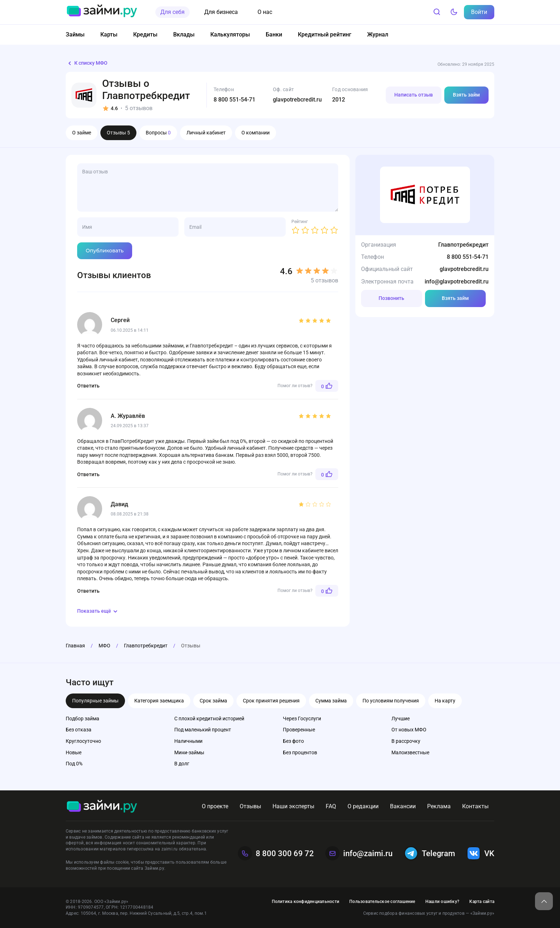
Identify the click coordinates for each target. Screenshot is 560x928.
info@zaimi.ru (359, 853)
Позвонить (391, 298)
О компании (256, 133)
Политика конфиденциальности (306, 902)
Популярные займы (95, 701)
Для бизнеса (221, 12)
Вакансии (403, 806)
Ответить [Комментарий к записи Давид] (88, 591)
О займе (82, 133)
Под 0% (74, 764)
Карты (109, 34)
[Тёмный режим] (454, 12)
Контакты (475, 806)
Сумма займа (331, 701)
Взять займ (466, 95)
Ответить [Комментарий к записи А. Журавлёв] (88, 474)
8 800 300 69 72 (276, 853)
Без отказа (79, 730)
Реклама (439, 806)
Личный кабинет (206, 133)
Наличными (188, 741)
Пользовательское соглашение (382, 902)
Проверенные (299, 730)
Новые (74, 752)
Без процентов (300, 752)
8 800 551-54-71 (234, 100)
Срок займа (213, 701)
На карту (445, 701)
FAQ (331, 806)
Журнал (378, 34)
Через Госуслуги (302, 719)
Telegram (429, 853)
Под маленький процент (203, 730)
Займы (75, 34)
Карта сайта (482, 902)
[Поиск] (437, 12)
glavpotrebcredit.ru (297, 100)
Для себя (172, 12)
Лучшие (401, 719)
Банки (274, 34)
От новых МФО (409, 730)
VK (480, 853)
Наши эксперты (293, 806)
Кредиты (145, 34)
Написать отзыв (414, 95)
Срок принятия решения (271, 701)
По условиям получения (391, 701)
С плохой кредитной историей (209, 719)
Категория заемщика (159, 701)
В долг (182, 764)
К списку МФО (87, 63)
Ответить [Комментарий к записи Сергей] (88, 386)
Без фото (293, 741)
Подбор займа (82, 719)
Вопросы (158, 133)
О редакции (363, 806)
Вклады (184, 34)
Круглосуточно (83, 741)
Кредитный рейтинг (325, 34)
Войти (479, 12)
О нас (265, 12)
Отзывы (118, 133)
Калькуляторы (230, 34)
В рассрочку (406, 741)
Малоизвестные (410, 752)
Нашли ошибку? (442, 902)
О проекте (215, 806)
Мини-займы (189, 752)
